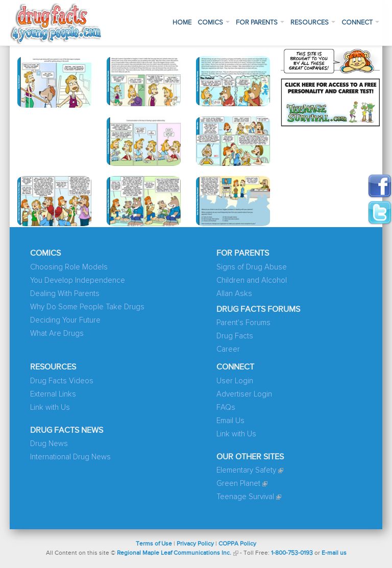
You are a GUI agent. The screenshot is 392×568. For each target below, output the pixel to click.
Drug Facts (235, 336)
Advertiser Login (244, 394)
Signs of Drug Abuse (252, 267)
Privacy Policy (195, 544)
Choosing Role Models (69, 267)
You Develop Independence (78, 280)
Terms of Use (154, 544)
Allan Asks (234, 294)
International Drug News (70, 457)
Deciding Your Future (65, 320)
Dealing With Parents (65, 294)
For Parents (260, 23)
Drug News (49, 444)
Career (228, 349)
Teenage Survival (245, 497)
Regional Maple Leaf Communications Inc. (174, 553)
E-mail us (334, 553)
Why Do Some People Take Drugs (87, 307)
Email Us (230, 421)
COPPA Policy (237, 544)
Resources (313, 23)
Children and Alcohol (252, 280)
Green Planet (238, 484)
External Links (53, 394)
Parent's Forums (243, 323)
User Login (235, 381)
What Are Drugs (57, 334)
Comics (214, 23)
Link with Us (50, 408)
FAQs (226, 408)
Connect (360, 23)
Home (182, 23)
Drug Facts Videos (62, 381)
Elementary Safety (246, 470)
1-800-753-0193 (292, 553)
